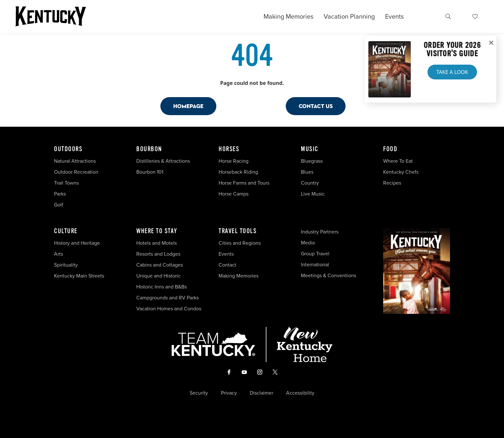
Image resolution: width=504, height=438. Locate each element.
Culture (66, 231)
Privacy (229, 393)
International (315, 265)
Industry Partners (320, 232)
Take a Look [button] (452, 72)
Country (310, 183)
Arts (59, 254)
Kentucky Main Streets (79, 276)
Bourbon (149, 149)
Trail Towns (66, 183)
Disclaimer (261, 393)
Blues (307, 172)
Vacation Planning (349, 16)
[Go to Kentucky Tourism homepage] (51, 16)
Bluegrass (312, 161)
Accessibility (300, 393)
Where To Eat (398, 161)
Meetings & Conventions (328, 275)
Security (199, 393)
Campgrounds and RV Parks (167, 298)
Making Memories (288, 16)
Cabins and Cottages (160, 265)
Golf (59, 205)
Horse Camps (234, 194)
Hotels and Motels (157, 243)
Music (310, 149)
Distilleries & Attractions (163, 161)
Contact (227, 265)
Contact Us (316, 106)
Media (308, 243)
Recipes (393, 183)
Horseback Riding (238, 172)
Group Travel (315, 254)
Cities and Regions (240, 243)
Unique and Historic (158, 276)
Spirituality (67, 265)
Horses (229, 149)
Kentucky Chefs (401, 172)
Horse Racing (234, 161)
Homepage (188, 106)
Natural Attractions (75, 161)
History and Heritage (78, 243)
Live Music (313, 194)
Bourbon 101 (150, 172)
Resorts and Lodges (158, 254)
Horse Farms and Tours (244, 183)
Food (390, 149)
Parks (60, 194)
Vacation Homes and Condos (169, 309)
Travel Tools (238, 231)
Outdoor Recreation (76, 172)
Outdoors (68, 149)
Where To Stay (157, 231)
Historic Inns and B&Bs (162, 287)
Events (394, 16)
